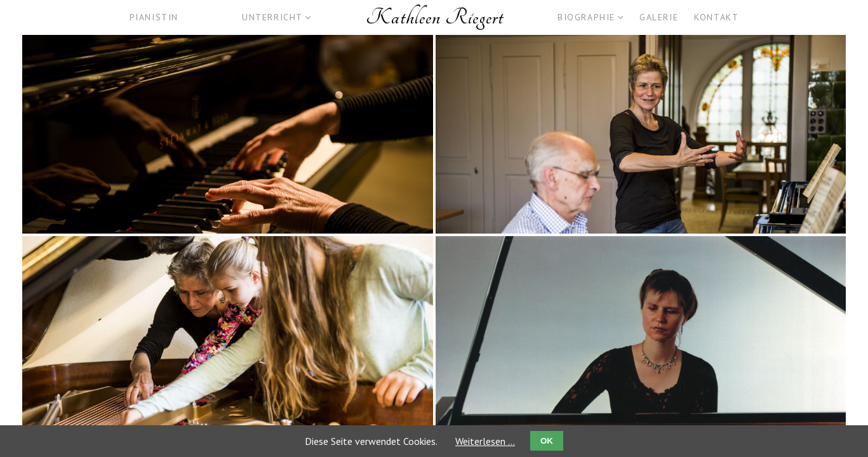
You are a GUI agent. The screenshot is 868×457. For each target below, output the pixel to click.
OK (547, 441)
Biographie (586, 17)
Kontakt (716, 17)
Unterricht (272, 17)
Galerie (659, 17)
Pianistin (154, 17)
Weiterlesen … (485, 441)
